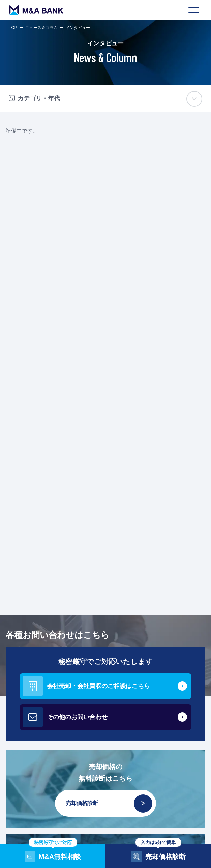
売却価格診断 (109, 803)
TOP (13, 28)
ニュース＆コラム (41, 28)
